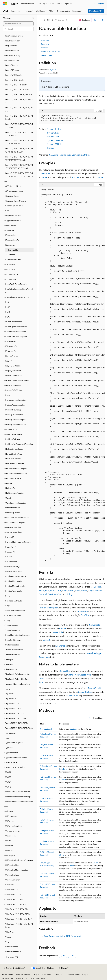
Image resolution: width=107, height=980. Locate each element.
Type (41, 682)
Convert (76, 177)
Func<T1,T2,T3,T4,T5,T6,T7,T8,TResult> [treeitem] (19, 109)
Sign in (101, 3)
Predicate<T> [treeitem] (11, 547)
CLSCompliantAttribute (60, 155)
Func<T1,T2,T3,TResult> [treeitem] (15, 80)
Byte (47, 590)
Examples (45, 44)
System (53, 70)
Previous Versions (23, 974)
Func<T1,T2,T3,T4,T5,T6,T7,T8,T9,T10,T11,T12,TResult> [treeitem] (19, 142)
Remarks (45, 48)
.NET (49, 20)
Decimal (43, 594)
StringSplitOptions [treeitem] (13, 640)
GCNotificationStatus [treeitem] (14, 191)
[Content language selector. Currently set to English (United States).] (14, 968)
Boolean (98, 587)
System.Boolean (55, 129)
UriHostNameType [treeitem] (13, 831)
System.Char (53, 136)
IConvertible (45, 174)
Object (42, 678)
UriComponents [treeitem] (12, 816)
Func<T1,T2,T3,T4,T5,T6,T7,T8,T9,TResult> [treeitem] (19, 118)
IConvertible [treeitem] (13, 250)
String (70, 594)
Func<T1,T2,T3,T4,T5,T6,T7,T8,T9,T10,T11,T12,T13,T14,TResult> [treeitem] (19, 158)
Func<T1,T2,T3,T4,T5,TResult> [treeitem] (17, 90)
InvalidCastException (49, 608)
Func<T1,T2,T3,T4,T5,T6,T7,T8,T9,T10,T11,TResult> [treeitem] (19, 134)
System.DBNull (54, 144)
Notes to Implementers (51, 51)
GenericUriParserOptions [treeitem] (16, 201)
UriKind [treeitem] (8, 841)
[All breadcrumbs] (41, 20)
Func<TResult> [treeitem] (12, 65)
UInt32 (71, 590)
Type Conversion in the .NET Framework (63, 936)
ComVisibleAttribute (81, 155)
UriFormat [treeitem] (10, 821)
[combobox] (18, 24)
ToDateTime (82, 611)
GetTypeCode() (46, 729)
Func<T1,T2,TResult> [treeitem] (14, 75)
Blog (35, 974)
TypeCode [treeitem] (9, 748)
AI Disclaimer (8, 974)
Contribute (47, 974)
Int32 (65, 590)
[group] (72, 377)
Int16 (52, 590)
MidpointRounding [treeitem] (13, 410)
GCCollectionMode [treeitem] (13, 186)
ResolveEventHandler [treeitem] (14, 571)
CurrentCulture (85, 692)
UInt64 (84, 590)
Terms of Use (7, 978)
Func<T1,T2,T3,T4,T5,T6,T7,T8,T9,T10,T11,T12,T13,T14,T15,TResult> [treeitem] (19, 167)
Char (60, 594)
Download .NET (96, 11)
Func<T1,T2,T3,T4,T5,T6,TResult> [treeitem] (19, 94)
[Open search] (94, 4)
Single (91, 590)
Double (44, 177)
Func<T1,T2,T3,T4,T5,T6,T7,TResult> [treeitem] (19, 101)
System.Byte (53, 133)
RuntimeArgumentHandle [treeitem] (16, 576)
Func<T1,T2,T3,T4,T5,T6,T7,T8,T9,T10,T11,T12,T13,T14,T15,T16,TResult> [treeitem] (19, 175)
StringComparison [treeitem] (13, 630)
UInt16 (58, 590)
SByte (42, 590)
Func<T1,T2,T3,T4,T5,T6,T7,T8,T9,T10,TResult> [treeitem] (19, 126)
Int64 (78, 590)
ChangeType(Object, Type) (79, 675)
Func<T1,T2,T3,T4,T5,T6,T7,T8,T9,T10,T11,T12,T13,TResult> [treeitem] (19, 150)
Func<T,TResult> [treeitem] (12, 70)
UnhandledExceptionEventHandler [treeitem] (19, 801)
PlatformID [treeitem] (10, 537)
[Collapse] (33, 18)
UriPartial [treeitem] (9, 850)
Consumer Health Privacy (76, 974)
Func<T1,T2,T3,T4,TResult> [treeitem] (16, 85)
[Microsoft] (5, 4)
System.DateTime (55, 140)
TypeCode (73, 729)
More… (51, 148)
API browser (60, 20)
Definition (45, 41)
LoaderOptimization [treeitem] (13, 376)
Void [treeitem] (7, 942)
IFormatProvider (95, 688)
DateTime (52, 594)
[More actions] (103, 20)
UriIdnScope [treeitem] (10, 836)
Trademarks (21, 978)
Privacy (58, 974)
